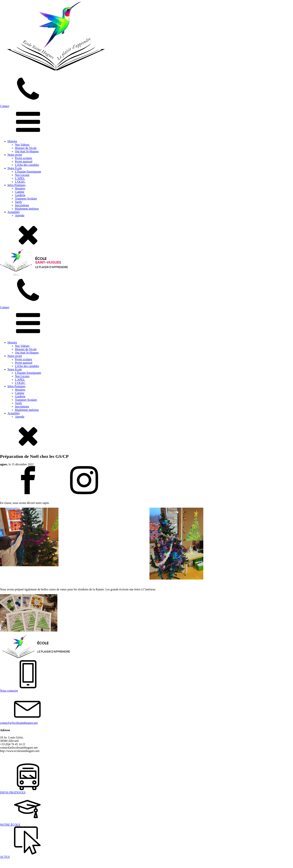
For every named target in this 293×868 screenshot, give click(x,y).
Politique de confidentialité (72, 757)
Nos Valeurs (22, 145)
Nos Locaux (22, 175)
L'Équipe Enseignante (28, 172)
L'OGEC (20, 182)
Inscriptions (22, 205)
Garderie (20, 195)
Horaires (20, 188)
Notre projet (15, 155)
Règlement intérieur (27, 209)
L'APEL (20, 178)
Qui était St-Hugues (27, 151)
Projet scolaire (24, 158)
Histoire (12, 141)
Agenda (20, 215)
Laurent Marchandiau (142, 757)
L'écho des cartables (27, 165)
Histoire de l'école (26, 148)
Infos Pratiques (16, 185)
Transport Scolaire (26, 199)
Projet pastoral (24, 161)
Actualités (14, 212)
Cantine (20, 192)
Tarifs (18, 202)
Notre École (15, 168)
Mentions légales (101, 757)
